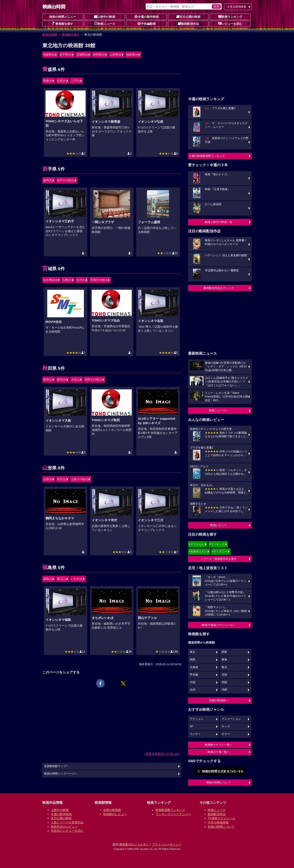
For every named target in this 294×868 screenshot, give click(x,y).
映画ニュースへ (219, 410)
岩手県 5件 (54, 169)
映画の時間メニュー (63, 17)
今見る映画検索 (237, 7)
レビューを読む (230, 24)
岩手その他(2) (66, 180)
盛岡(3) (48, 180)
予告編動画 (147, 24)
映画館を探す (63, 24)
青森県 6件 (54, 69)
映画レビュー (219, 525)
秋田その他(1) (93, 380)
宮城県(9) (82, 55)
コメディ (195, 734)
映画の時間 (50, 35)
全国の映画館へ (219, 700)
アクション (197, 719)
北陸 (224, 675)
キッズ (226, 726)
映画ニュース (105, 24)
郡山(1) (61, 579)
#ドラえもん (197, 544)
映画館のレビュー (115, 814)
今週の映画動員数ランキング (207, 156)
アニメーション (231, 719)
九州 (193, 690)
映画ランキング (230, 17)
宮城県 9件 (54, 269)
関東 (224, 652)
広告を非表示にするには (162, 754)
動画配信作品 (188, 24)
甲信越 (194, 675)
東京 (193, 652)
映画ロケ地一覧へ (219, 752)
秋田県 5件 (54, 368)
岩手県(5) (66, 55)
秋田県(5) (99, 55)
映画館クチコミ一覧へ (219, 745)
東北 (224, 667)
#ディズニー (220, 551)
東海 (224, 660)
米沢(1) (61, 479)
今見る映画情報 (218, 822)
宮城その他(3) (99, 280)
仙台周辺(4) (50, 280)
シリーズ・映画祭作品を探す (219, 559)
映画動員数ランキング (170, 810)
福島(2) (48, 579)
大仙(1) (75, 380)
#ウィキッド (217, 544)
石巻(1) (67, 280)
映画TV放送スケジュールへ (219, 625)
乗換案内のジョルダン (134, 844)
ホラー (226, 734)
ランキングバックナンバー (173, 814)
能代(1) (61, 380)
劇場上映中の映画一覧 (219, 222)
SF (191, 726)
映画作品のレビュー (64, 827)
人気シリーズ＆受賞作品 (67, 822)
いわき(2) (77, 579)
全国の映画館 (112, 810)
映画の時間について (219, 782)
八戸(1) (75, 81)
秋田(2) (48, 380)
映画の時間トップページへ (61, 774)
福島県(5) (132, 55)
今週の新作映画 (147, 17)
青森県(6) (49, 55)
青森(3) (48, 81)
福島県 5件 (54, 568)
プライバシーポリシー (167, 844)
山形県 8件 (54, 468)
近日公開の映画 (188, 17)
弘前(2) (61, 81)
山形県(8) (116, 55)
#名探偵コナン (198, 551)
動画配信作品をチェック (219, 288)
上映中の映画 (105, 17)
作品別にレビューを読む (67, 831)
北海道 (194, 667)
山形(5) (48, 479)
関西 (193, 660)
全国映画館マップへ (56, 766)
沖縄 (224, 690)
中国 (193, 682)
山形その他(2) (80, 479)
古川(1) (81, 280)
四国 (224, 682)
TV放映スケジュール (222, 818)
